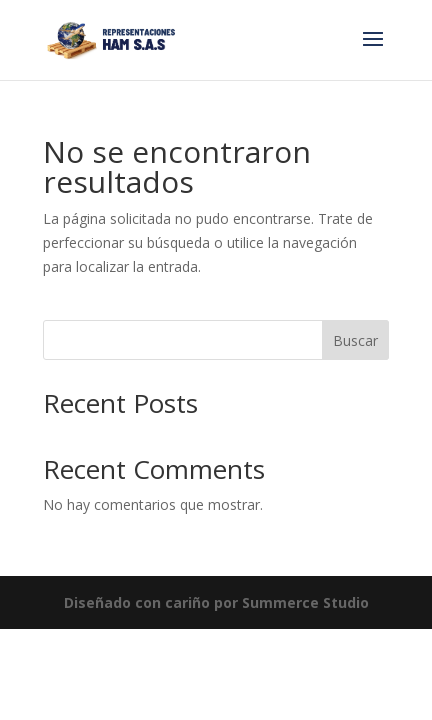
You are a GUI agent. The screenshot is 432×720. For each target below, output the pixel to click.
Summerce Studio (305, 602)
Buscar (355, 340)
